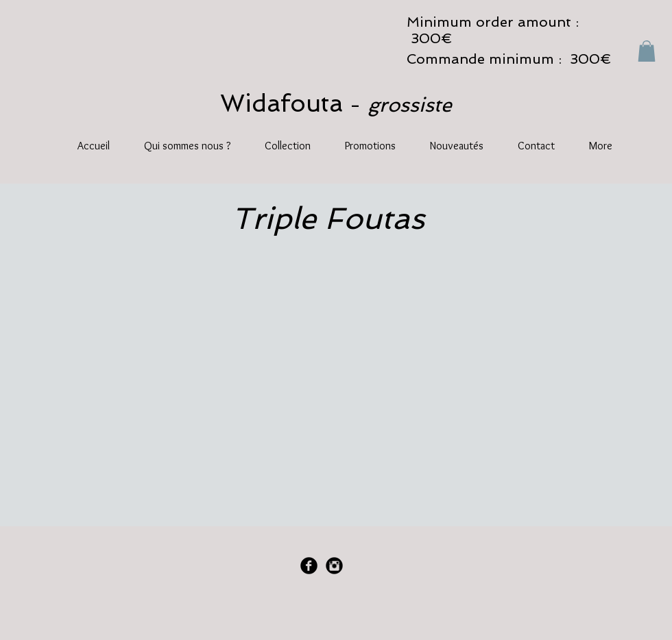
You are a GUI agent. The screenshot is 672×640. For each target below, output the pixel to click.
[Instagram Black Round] (334, 566)
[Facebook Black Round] (309, 566)
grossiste (410, 105)
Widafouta (285, 103)
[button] (647, 51)
